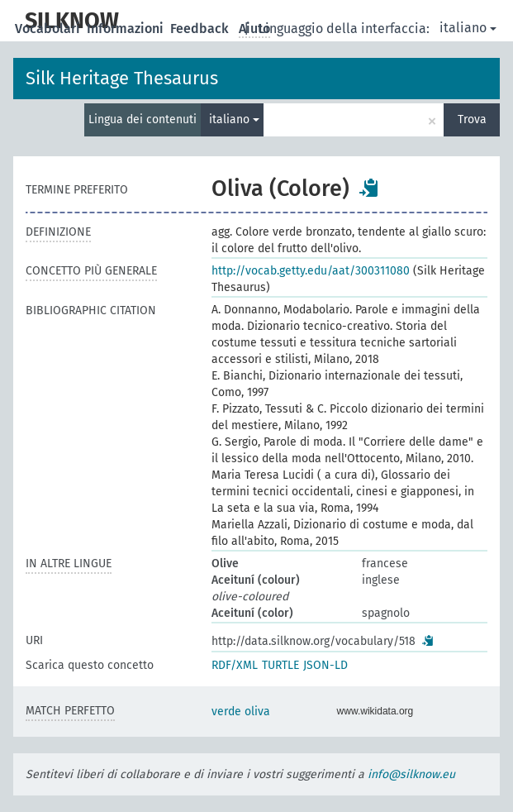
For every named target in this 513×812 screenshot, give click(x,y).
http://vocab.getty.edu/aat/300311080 (311, 271)
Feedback (201, 29)
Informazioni (127, 29)
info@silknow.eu (411, 774)
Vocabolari (49, 29)
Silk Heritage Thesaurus (122, 78)
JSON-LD (325, 665)
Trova (472, 119)
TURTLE (280, 665)
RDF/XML (235, 665)
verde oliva (241, 712)
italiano (468, 28)
